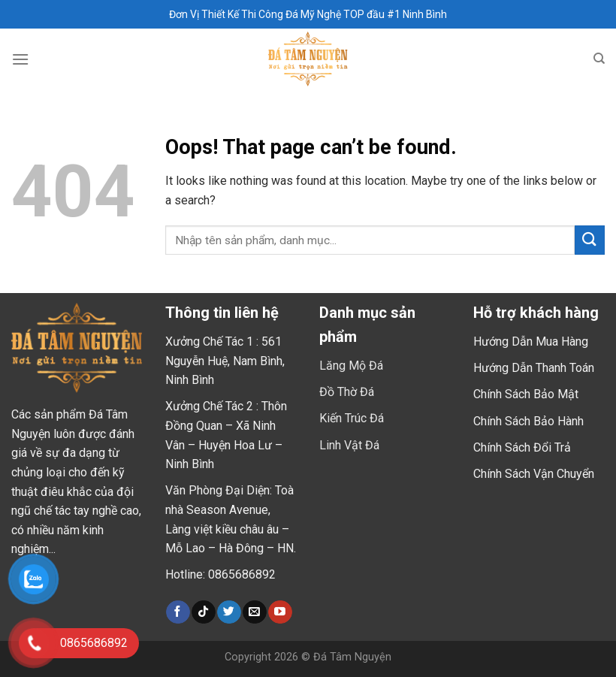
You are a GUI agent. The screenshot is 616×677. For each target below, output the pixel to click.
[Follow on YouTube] (280, 612)
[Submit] (590, 240)
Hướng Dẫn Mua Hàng (531, 342)
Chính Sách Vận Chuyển (534, 474)
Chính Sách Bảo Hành (528, 421)
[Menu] (20, 59)
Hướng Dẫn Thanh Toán (534, 368)
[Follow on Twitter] (229, 612)
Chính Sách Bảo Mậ (524, 394)
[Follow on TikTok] (203, 612)
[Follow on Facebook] (178, 612)
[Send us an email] (254, 612)
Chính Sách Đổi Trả (522, 447)
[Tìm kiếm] (599, 59)
